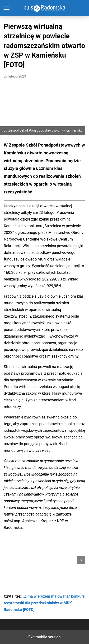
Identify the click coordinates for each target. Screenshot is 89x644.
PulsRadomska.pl (44, 8)
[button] (81, 560)
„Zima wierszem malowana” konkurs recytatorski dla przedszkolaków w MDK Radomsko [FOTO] (44, 603)
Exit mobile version (44, 637)
